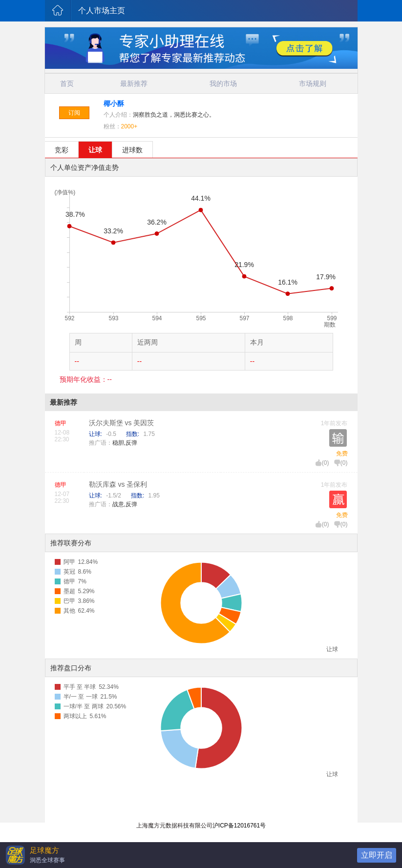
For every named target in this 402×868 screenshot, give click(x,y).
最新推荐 (134, 83)
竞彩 (62, 150)
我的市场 (223, 83)
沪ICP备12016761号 (239, 826)
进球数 (132, 150)
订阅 (74, 113)
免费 (342, 454)
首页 (67, 83)
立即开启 (377, 855)
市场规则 (313, 83)
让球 (95, 150)
